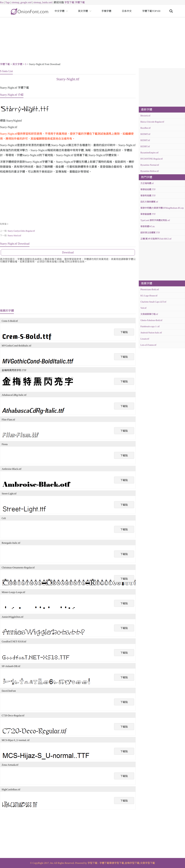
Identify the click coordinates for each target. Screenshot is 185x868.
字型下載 (69, 2)
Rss (2, 2)
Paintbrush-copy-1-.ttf (150, 327)
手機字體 (106, 11)
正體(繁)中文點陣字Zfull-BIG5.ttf (156, 239)
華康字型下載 (117, 863)
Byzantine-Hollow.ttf (150, 171)
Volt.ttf (143, 308)
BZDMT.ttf (145, 134)
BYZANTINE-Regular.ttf (152, 159)
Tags (8, 2)
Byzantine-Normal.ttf (150, 165)
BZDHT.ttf (145, 140)
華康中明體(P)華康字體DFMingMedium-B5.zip (162, 208)
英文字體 (83, 11)
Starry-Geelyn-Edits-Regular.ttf (21, 231)
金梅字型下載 (132, 863)
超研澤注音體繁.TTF (150, 233)
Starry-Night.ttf (68, 79)
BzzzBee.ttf (146, 128)
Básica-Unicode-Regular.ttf (152, 122)
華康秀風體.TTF (148, 196)
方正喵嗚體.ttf (147, 183)
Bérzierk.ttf (145, 116)
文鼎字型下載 (148, 863)
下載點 (124, 332)
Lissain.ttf (145, 339)
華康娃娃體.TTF (148, 189)
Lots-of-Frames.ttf (148, 345)
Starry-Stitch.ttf (14, 236)
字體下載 (80, 2)
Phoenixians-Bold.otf (150, 290)
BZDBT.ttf (145, 146)
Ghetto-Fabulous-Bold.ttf (151, 320)
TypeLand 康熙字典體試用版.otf (155, 220)
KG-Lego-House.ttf (149, 296)
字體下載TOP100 (151, 11)
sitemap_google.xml (22, 2)
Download (68, 252)
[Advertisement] (92, 40)
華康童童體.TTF (148, 214)
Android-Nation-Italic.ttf (151, 333)
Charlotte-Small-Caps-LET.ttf (153, 302)
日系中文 (127, 11)
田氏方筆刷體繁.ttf (149, 202)
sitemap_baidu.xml (43, 2)
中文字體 (60, 11)
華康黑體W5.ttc (148, 226)
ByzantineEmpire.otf (149, 153)
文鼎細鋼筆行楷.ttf (149, 314)
